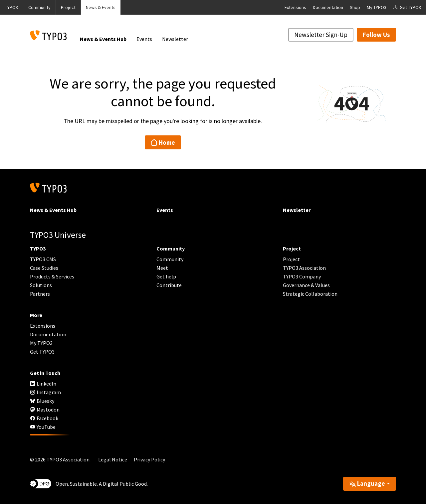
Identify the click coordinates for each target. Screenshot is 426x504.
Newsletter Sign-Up (321, 35)
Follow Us (376, 35)
